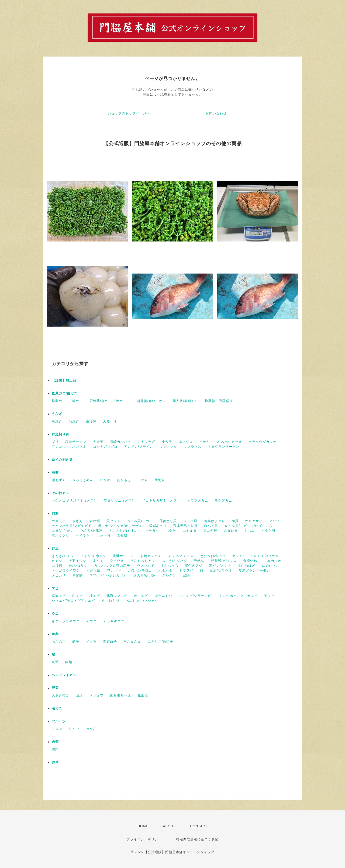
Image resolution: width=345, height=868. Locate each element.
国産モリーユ (120, 695)
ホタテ (171, 531)
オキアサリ (254, 521)
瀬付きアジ (194, 566)
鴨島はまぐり (215, 521)
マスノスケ (169, 447)
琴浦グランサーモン (224, 447)
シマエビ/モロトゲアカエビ (73, 601)
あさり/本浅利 (92, 531)
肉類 (55, 742)
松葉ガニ (59, 401)
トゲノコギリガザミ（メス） (75, 500)
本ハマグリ (61, 535)
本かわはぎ (246, 566)
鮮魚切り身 (61, 434)
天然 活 (110, 421)
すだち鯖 (93, 570)
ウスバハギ (146, 566)
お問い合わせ (216, 113)
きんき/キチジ (63, 556)
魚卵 (55, 634)
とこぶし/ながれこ (124, 531)
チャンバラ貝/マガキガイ (72, 526)
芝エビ (269, 596)
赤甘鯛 (77, 575)
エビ (55, 588)
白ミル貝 (190, 531)
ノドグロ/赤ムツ (93, 556)
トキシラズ (146, 442)
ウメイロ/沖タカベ (264, 556)
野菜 (55, 688)
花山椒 (143, 695)
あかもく (124, 480)
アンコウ (59, 447)
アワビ (275, 521)
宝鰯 (186, 575)
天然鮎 (199, 561)
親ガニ (77, 401)
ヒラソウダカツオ (263, 442)
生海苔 (160, 480)
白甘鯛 (57, 566)
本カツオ (274, 561)
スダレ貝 (231, 531)
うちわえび (110, 601)
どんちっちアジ (143, 561)
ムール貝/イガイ (140, 521)
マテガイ (152, 531)
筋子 (76, 642)
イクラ (91, 642)
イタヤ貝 (268, 531)
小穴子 (167, 442)
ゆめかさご (271, 566)
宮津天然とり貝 (185, 526)
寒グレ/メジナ (220, 566)
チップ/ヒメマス (181, 556)
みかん (91, 729)
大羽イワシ (77, 561)
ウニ (55, 614)
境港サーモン (76, 442)
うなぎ (57, 414)
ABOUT (169, 826)
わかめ (105, 480)
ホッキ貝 (103, 535)
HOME (143, 826)
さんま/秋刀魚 (144, 575)
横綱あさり (158, 526)
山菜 (79, 695)
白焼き (57, 421)
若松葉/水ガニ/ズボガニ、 (110, 401)
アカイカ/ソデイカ (139, 447)
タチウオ (117, 561)
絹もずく (59, 480)
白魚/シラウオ (221, 570)
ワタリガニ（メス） (120, 500)
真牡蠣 (122, 535)
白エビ (77, 596)
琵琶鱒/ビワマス (224, 561)
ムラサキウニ (114, 621)
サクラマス (193, 447)
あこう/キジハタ (175, 561)
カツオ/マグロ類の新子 (112, 566)
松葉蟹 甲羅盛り (219, 401)
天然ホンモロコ (140, 570)
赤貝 (235, 521)
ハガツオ (79, 447)
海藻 (55, 472)
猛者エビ (59, 596)
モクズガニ (223, 500)
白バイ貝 (211, 526)
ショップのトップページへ (129, 113)
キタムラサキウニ (66, 621)
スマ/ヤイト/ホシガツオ (108, 575)
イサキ (204, 442)
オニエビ (141, 596)
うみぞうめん (83, 480)
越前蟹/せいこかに (151, 401)
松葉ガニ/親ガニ (65, 393)
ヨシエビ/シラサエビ (195, 596)
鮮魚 (55, 548)
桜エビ (95, 596)
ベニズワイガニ (64, 675)
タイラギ (83, 535)
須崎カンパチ (120, 442)
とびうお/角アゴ (213, 556)
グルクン (169, 575)
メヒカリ (59, 575)
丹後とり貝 (168, 521)
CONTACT (199, 826)
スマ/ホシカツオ (229, 442)
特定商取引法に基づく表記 (197, 839)
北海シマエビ (117, 596)
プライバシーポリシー (144, 839)
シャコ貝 (190, 521)
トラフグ (186, 570)
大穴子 (98, 442)
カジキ (238, 556)
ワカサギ (114, 570)
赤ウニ (92, 621)
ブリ (55, 442)
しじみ (250, 531)
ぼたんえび (163, 596)
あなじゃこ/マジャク (142, 601)
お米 (55, 762)
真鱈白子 (110, 642)
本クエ (98, 561)
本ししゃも (170, 566)
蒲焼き (74, 421)
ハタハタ (165, 570)
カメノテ (59, 521)
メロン (57, 729)
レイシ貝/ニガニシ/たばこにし (249, 526)
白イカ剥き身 (62, 460)
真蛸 (55, 662)
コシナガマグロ (105, 447)
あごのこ (59, 642)
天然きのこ (61, 695)
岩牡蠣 (95, 521)
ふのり (143, 480)
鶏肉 (55, 749)
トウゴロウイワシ (66, 570)
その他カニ (61, 493)
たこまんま (132, 642)
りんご (74, 729)
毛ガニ (57, 708)
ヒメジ (57, 561)
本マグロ (186, 442)
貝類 (55, 513)
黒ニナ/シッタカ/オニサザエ (120, 526)
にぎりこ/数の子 (161, 642)
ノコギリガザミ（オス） (161, 500)
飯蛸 (69, 662)
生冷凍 (91, 421)
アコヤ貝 (210, 531)
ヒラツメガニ (198, 500)
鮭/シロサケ (78, 566)
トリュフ (96, 695)
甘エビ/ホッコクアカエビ (238, 596)
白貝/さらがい (63, 531)
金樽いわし (252, 561)
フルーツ (59, 721)
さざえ (77, 521)
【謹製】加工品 (64, 380)
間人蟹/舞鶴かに (185, 401)
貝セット (113, 521)
